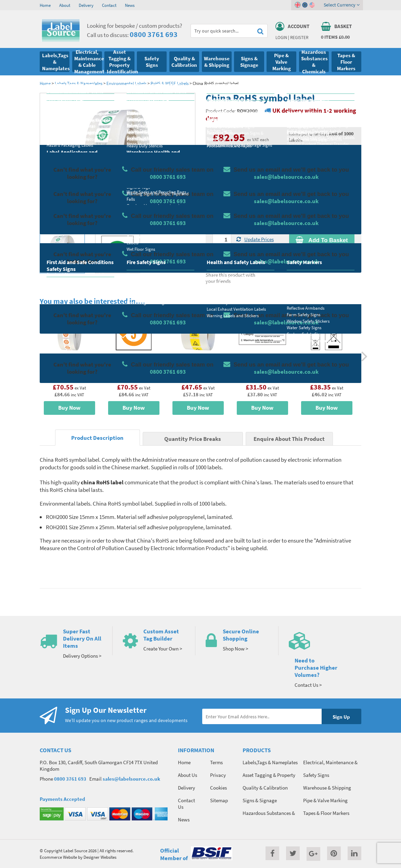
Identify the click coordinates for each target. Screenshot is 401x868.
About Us (187, 775)
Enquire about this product (322, 253)
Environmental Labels (126, 83)
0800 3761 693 (154, 34)
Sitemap (219, 800)
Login (281, 37)
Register (299, 37)
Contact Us (186, 804)
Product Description (97, 438)
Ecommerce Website (58, 857)
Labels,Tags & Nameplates (79, 83)
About (65, 5)
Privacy (218, 775)
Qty (216, 227)
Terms (216, 762)
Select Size (224, 200)
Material (221, 173)
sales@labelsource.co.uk (131, 779)
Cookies (218, 788)
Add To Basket (322, 240)
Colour (296, 200)
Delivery (86, 5)
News (130, 5)
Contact (109, 5)
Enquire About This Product (289, 439)
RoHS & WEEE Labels (170, 83)
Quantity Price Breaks (322, 152)
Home (45, 5)
